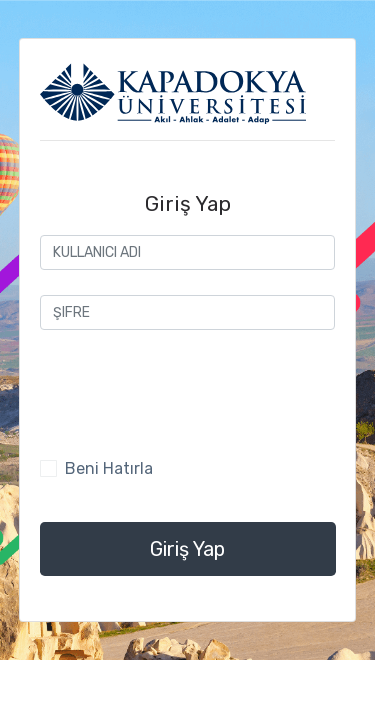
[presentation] (192, 394)
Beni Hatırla (109, 468)
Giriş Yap (187, 549)
